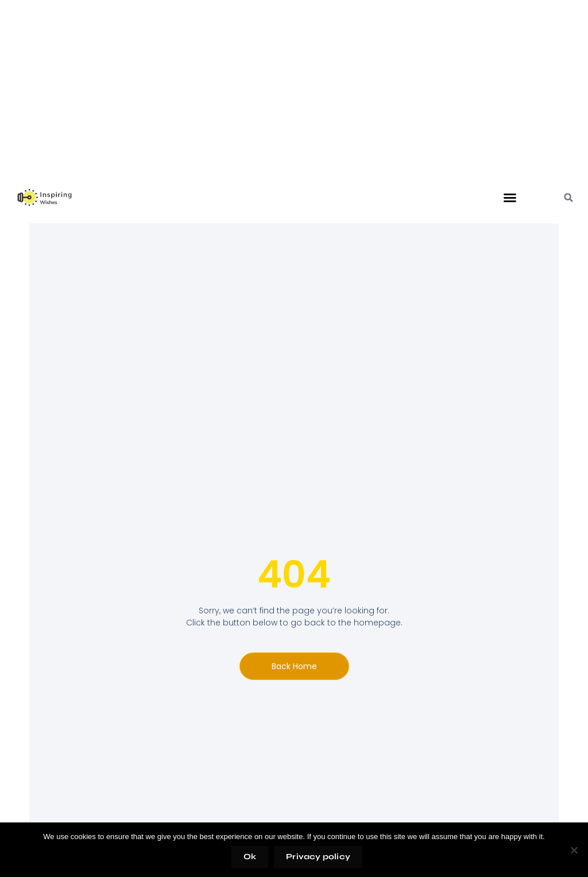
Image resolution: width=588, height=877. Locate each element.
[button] (510, 198)
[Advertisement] (294, 100)
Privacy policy (318, 857)
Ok (250, 857)
